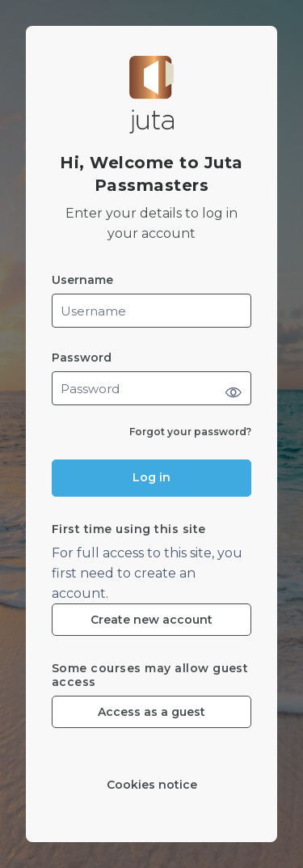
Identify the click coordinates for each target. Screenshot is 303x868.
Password (82, 358)
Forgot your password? (190, 432)
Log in (151, 477)
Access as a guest (151, 712)
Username (82, 280)
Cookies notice (152, 785)
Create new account (151, 620)
